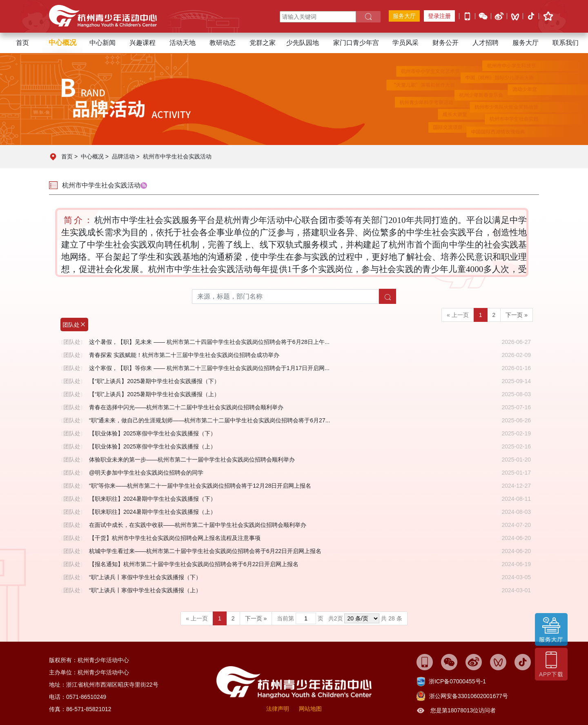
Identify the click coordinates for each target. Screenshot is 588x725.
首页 (22, 43)
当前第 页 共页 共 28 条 (339, 618)
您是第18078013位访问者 (463, 710)
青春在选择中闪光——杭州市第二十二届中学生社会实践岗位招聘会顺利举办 (186, 407)
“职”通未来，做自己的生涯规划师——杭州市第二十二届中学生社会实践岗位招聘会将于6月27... (209, 420)
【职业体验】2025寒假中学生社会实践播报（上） (153, 446)
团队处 (74, 325)
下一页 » (517, 315)
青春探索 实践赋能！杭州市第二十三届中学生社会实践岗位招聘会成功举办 (184, 355)
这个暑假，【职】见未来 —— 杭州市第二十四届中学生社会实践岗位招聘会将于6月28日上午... (209, 342)
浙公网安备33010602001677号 (469, 696)
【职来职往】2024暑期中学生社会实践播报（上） (153, 512)
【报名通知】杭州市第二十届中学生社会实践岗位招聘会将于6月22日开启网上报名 (194, 564)
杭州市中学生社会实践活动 (177, 156)
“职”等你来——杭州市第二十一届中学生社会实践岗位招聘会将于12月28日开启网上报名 (200, 486)
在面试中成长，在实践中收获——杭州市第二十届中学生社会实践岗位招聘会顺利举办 (198, 525)
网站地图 (310, 709)
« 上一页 (458, 315)
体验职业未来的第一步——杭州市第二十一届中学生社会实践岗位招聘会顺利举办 (192, 460)
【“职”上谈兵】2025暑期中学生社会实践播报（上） (154, 394)
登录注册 (439, 16)
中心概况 (92, 156)
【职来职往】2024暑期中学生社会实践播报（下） (153, 499)
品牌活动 (123, 156)
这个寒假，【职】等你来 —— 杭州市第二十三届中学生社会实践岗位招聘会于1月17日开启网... (209, 368)
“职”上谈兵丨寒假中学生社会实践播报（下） (145, 577)
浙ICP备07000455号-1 (457, 681)
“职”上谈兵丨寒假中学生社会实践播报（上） (145, 590)
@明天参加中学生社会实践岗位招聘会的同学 (146, 473)
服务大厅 (404, 16)
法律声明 (278, 709)
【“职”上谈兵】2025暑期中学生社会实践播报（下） (154, 381)
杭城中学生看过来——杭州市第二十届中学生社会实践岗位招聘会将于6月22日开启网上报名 (205, 551)
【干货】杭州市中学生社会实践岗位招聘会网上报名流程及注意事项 (175, 538)
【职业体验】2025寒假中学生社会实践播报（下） (153, 433)
